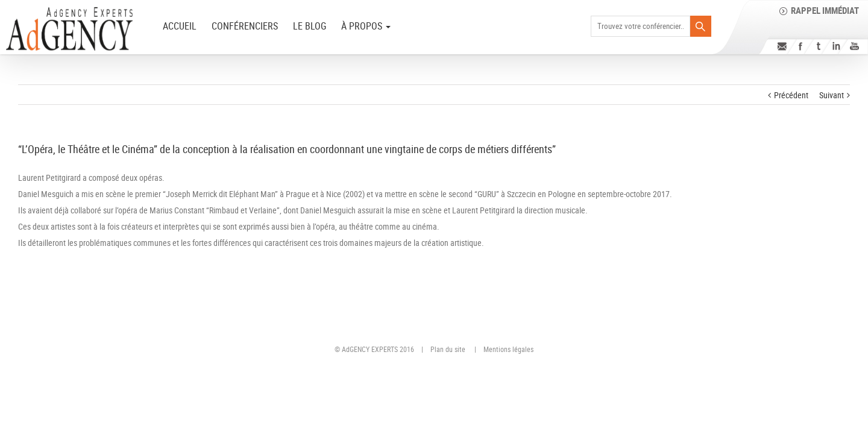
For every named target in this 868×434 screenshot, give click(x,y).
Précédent (791, 95)
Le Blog (310, 26)
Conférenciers (245, 26)
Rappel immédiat (825, 10)
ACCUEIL (180, 26)
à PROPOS (366, 26)
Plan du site (448, 349)
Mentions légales (508, 349)
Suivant (832, 95)
